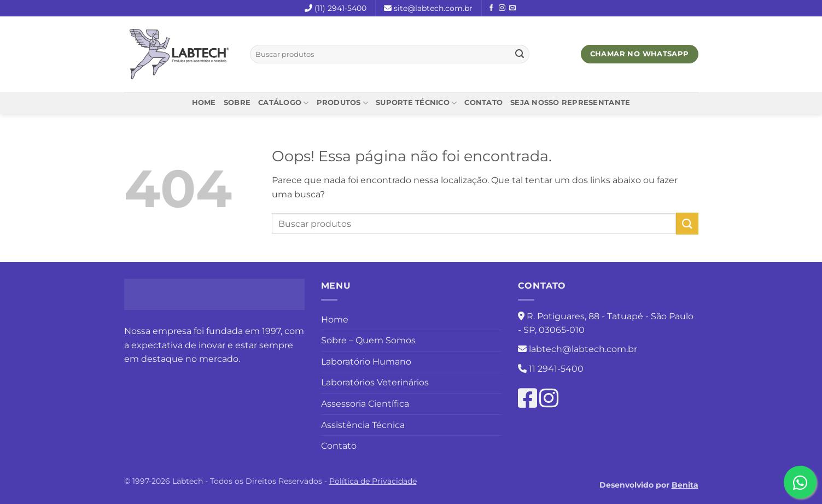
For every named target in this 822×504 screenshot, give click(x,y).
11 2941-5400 (556, 369)
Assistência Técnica (363, 425)
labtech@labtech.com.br (583, 349)
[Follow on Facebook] (491, 8)
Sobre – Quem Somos (368, 340)
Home (204, 102)
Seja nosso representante (570, 102)
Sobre (237, 102)
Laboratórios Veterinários (375, 382)
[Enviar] (520, 54)
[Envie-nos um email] (512, 8)
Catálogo (284, 103)
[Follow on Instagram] (502, 8)
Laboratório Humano (366, 362)
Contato (483, 102)
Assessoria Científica (365, 404)
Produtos (343, 103)
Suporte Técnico (416, 103)
